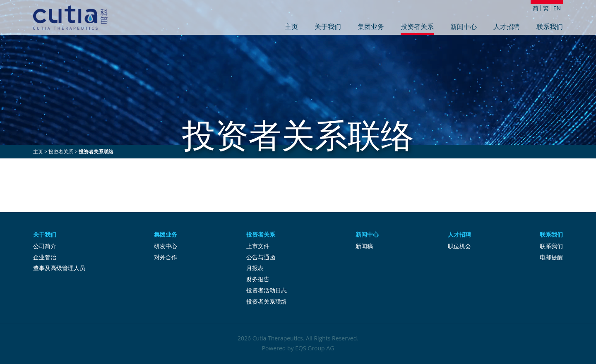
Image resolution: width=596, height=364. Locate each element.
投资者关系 (417, 27)
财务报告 (258, 279)
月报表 (255, 268)
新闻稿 (364, 246)
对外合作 (166, 257)
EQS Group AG (315, 348)
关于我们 (328, 27)
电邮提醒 (551, 257)
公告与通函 (261, 257)
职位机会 (459, 246)
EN (557, 8)
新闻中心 (464, 27)
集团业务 (371, 27)
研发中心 (166, 246)
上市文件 (258, 246)
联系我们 (550, 27)
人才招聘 (507, 27)
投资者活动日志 (267, 290)
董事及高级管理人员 (59, 268)
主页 (291, 27)
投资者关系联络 (267, 301)
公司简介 (45, 246)
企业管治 (45, 257)
